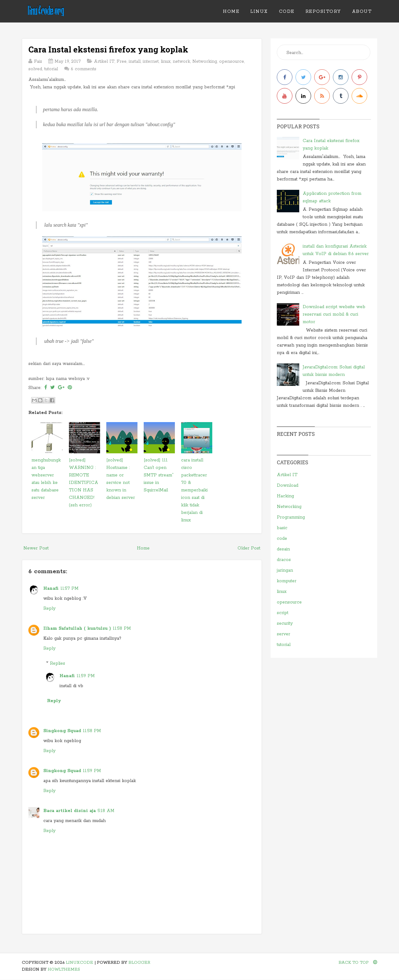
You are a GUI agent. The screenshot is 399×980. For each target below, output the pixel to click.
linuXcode (79, 963)
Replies (58, 663)
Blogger (139, 963)
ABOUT (362, 12)
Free (122, 62)
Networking (205, 62)
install (135, 62)
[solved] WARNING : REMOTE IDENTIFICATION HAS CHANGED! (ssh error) (84, 483)
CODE (287, 12)
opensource (232, 62)
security (285, 623)
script (283, 613)
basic (282, 528)
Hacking (285, 496)
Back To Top (358, 963)
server (284, 634)
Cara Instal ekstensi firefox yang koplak (108, 49)
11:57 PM (70, 588)
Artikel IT (104, 62)
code (282, 539)
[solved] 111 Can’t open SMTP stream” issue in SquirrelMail (159, 475)
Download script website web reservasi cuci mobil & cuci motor (334, 314)
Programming (291, 517)
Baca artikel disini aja (70, 811)
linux (166, 62)
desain (283, 549)
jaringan (285, 570)
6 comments (84, 69)
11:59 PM (86, 676)
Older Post (249, 548)
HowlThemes (64, 970)
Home (231, 12)
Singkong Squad (62, 731)
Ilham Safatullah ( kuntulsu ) (77, 628)
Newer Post (36, 548)
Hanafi (51, 588)
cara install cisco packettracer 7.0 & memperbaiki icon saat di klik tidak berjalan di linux (194, 490)
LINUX (259, 12)
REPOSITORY (323, 12)
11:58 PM (122, 628)
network (181, 62)
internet (151, 62)
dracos (284, 560)
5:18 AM (106, 811)
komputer (287, 581)
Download (288, 485)
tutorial (51, 69)
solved (35, 69)
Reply (49, 608)
